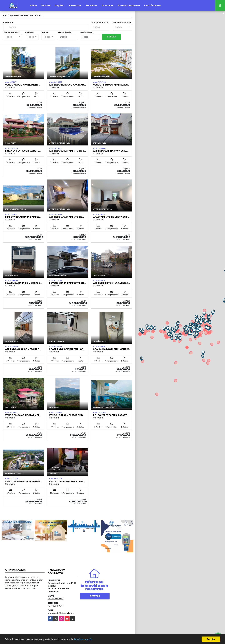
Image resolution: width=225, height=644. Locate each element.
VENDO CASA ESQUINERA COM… (67, 481)
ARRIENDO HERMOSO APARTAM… (67, 85)
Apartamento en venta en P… (111, 217)
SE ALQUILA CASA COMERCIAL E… (23, 283)
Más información (83, 639)
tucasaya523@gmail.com (61, 613)
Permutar (75, 5)
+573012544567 (56, 599)
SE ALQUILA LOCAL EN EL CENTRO (111, 349)
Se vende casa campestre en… (67, 283)
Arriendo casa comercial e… (23, 349)
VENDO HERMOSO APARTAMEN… (23, 481)
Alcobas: (29, 32)
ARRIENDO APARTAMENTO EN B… (67, 151)
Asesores (108, 5)
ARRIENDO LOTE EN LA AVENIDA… (111, 283)
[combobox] (101, 27)
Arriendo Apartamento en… (66, 217)
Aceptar (211, 639)
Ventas (46, 5)
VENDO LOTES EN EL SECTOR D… (67, 415)
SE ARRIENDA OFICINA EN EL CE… (67, 349)
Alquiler (60, 5)
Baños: (45, 32)
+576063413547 (56, 606)
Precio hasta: (86, 32)
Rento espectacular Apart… (111, 415)
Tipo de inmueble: (100, 22)
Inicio (33, 5)
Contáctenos (153, 5)
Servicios (91, 5)
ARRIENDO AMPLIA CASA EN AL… (111, 151)
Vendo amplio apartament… (23, 85)
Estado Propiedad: (122, 22)
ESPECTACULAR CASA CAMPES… (23, 217)
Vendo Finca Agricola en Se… (23, 415)
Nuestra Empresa (129, 5)
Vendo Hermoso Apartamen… (111, 85)
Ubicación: (8, 22)
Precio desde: (65, 32)
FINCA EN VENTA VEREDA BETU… (23, 151)
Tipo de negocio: (11, 32)
